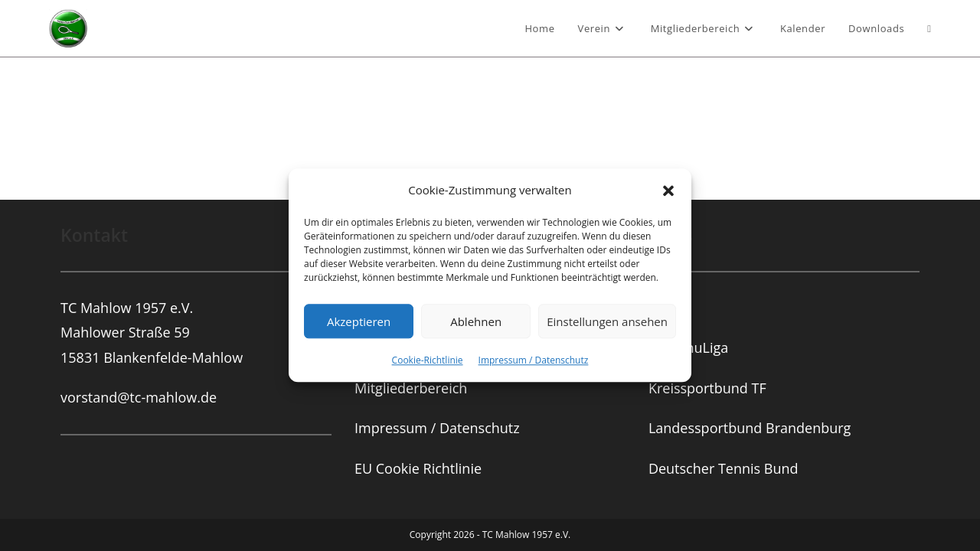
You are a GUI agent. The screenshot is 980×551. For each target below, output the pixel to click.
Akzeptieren (359, 321)
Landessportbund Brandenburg (750, 285)
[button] (668, 191)
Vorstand (384, 165)
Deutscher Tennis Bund (724, 326)
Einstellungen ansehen (607, 321)
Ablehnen (476, 321)
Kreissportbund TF (707, 246)
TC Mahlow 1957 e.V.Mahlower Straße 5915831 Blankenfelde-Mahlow (152, 190)
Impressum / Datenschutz (534, 360)
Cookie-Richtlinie (428, 360)
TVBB (665, 165)
